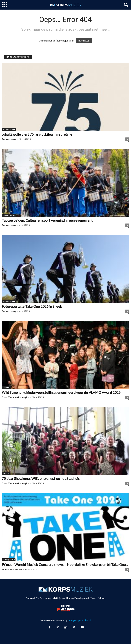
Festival (6, 474)
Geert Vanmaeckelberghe (15, 397)
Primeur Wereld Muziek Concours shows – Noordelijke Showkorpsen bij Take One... (65, 565)
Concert (6, 387)
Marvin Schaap (98, 598)
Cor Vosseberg (9, 139)
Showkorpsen (9, 129)
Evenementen (9, 215)
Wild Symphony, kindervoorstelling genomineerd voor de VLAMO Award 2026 (61, 392)
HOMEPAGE (84, 41)
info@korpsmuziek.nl (80, 620)
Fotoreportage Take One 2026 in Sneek (32, 306)
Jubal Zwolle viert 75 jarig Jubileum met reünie (37, 134)
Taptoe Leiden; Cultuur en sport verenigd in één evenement (47, 220)
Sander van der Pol (12, 569)
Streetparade (9, 560)
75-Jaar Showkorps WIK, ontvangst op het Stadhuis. (41, 478)
